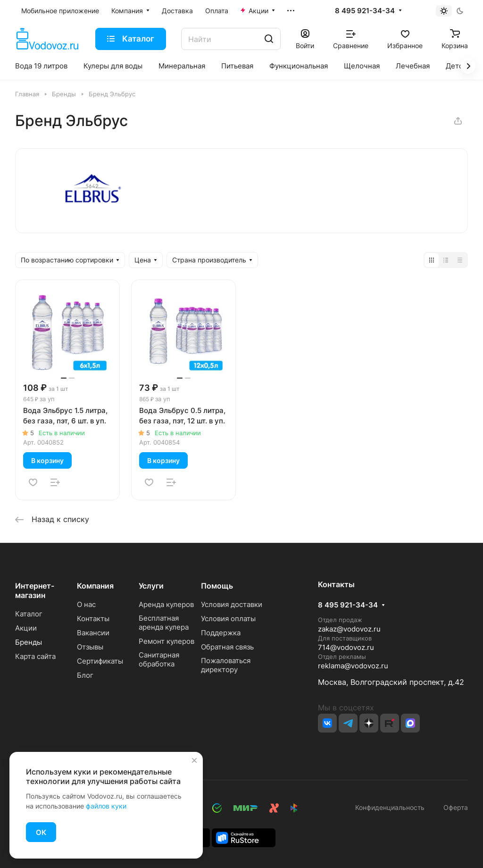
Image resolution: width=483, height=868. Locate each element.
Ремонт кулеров (167, 641)
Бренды (29, 642)
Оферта (454, 807)
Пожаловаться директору (226, 665)
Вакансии (93, 633)
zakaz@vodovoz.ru (349, 629)
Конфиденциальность (390, 807)
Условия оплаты (228, 619)
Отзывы (90, 647)
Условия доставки (232, 604)
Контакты (93, 619)
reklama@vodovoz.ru (353, 666)
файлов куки (106, 806)
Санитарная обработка (159, 659)
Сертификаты (100, 661)
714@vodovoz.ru (346, 647)
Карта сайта (35, 656)
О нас (86, 604)
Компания (95, 586)
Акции (26, 628)
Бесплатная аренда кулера (164, 623)
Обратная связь (227, 647)
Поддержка (221, 633)
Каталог (29, 614)
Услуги (151, 586)
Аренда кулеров (166, 604)
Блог (85, 675)
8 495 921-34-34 (365, 11)
